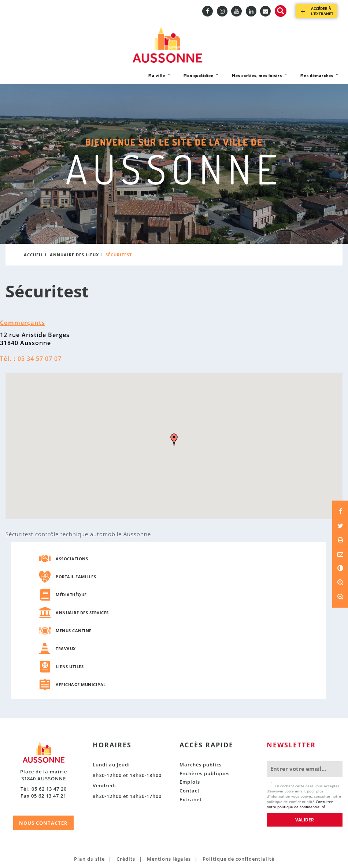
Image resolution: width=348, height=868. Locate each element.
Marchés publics (201, 765)
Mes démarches (319, 78)
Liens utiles (70, 666)
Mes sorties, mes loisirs (260, 78)
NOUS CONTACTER (43, 823)
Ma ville (159, 78)
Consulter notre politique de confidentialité (300, 804)
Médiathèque (71, 595)
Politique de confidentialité (238, 859)
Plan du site (89, 859)
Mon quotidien (201, 78)
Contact (190, 791)
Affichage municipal (81, 684)
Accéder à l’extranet (322, 11)
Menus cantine (74, 631)
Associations (72, 559)
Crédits (126, 859)
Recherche (281, 11)
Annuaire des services (82, 613)
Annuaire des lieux (74, 255)
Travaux (66, 649)
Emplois (190, 782)
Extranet (191, 799)
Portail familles (76, 577)
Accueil (34, 255)
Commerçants (23, 323)
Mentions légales (169, 859)
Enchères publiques (205, 773)
